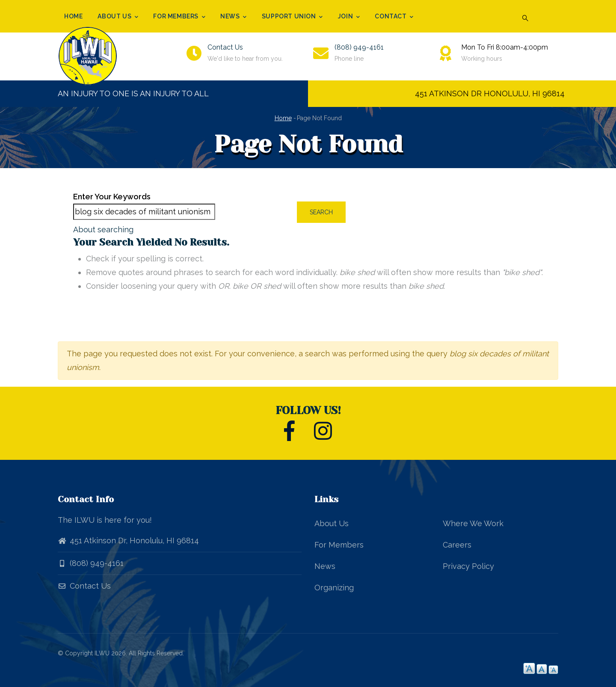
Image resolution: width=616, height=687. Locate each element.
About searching (103, 229)
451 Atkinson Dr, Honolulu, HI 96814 (134, 540)
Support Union (292, 17)
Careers (457, 545)
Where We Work (473, 523)
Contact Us (225, 47)
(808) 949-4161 (359, 47)
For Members (179, 17)
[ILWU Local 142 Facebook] (289, 436)
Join (349, 17)
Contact (394, 17)
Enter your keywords (112, 197)
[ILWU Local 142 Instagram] (323, 436)
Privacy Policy (468, 566)
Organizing (334, 588)
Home (73, 16)
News (234, 17)
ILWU (102, 653)
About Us (118, 17)
